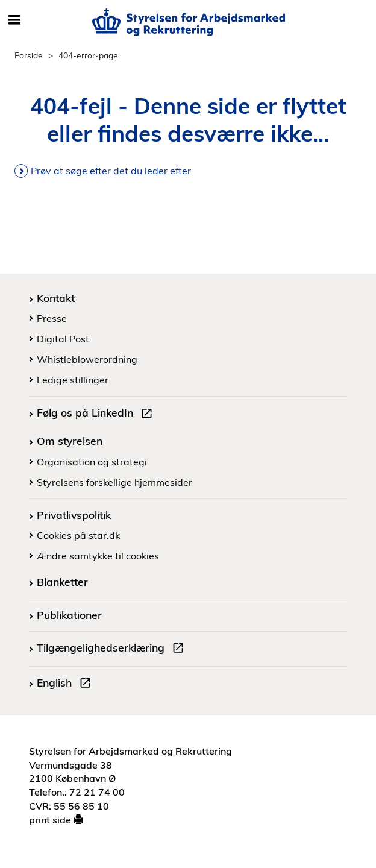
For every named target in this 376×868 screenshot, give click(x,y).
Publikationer (69, 615)
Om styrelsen (70, 441)
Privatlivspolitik (74, 515)
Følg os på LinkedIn (97, 414)
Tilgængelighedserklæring (113, 649)
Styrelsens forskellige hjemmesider (114, 482)
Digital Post (63, 339)
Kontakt (56, 298)
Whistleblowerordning (87, 359)
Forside (29, 55)
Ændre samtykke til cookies (98, 556)
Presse (52, 318)
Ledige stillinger (73, 380)
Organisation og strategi (92, 462)
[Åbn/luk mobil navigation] (14, 20)
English (66, 684)
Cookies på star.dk (78, 535)
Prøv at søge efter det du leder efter (111, 171)
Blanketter (62, 582)
